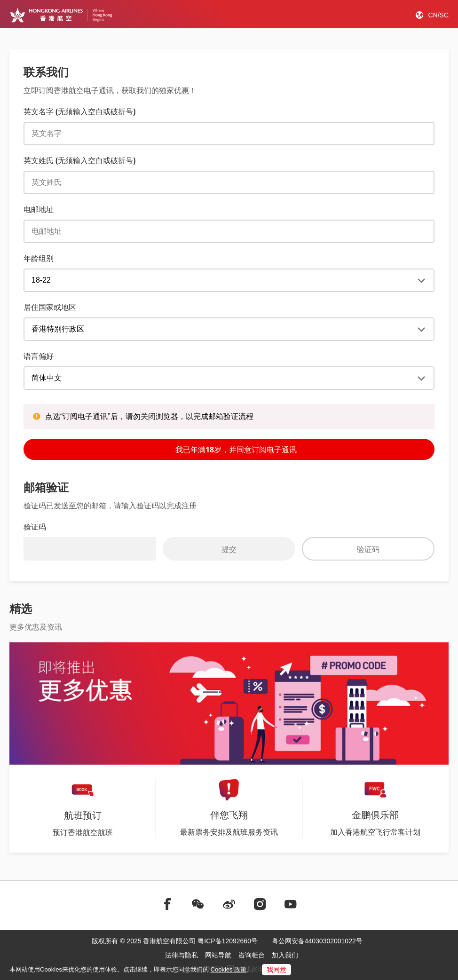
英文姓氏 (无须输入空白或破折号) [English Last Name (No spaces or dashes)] (79, 160)
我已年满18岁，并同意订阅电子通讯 (229, 449)
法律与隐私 (182, 955)
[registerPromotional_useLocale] (229, 378)
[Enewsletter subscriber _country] (229, 329)
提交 (229, 549)
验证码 (368, 549)
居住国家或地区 (50, 307)
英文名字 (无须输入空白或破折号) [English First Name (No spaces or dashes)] (79, 111)
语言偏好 (39, 356)
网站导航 (218, 955)
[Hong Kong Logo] (61, 15)
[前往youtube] (291, 904)
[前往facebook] (167, 904)
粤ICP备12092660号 (228, 941)
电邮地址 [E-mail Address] (39, 209)
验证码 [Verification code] (35, 527)
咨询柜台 (252, 955)
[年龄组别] (229, 280)
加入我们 (285, 955)
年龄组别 (39, 258)
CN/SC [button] (438, 15)
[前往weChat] (198, 904)
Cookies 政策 (229, 969)
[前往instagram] (260, 904)
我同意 (276, 970)
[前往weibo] (229, 904)
